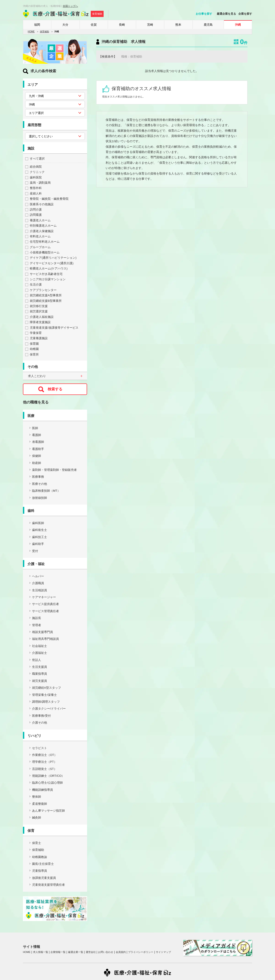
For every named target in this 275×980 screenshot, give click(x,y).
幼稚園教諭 (40, 857)
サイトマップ (163, 952)
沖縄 (238, 25)
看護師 (37, 435)
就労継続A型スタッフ (47, 688)
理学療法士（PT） (44, 762)
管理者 (37, 625)
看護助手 (38, 449)
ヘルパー (38, 576)
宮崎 (150, 25)
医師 (35, 428)
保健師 (37, 456)
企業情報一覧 (58, 952)
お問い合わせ (106, 952)
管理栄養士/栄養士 (44, 695)
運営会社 (91, 952)
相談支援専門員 (43, 632)
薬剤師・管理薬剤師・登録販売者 (54, 470)
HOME (31, 32)
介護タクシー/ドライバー (49, 709)
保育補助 (44, 32)
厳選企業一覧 (76, 952)
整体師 (37, 797)
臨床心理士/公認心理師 (47, 783)
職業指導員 (40, 674)
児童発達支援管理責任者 (48, 885)
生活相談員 (40, 590)
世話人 (37, 660)
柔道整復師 (40, 804)
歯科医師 (38, 523)
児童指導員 (40, 871)
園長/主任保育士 (43, 864)
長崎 (122, 25)
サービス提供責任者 (45, 604)
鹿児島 (208, 25)
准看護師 (38, 442)
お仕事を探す (204, 14)
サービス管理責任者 (45, 611)
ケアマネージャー (44, 597)
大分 (65, 25)
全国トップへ (70, 6)
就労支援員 (40, 681)
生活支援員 (40, 667)
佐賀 (94, 25)
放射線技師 (40, 498)
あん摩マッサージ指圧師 (48, 811)
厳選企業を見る (226, 14)
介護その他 (40, 723)
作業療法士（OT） (45, 755)
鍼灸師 (37, 818)
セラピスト (40, 748)
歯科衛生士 (40, 530)
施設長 (37, 618)
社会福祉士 (40, 646)
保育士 (37, 843)
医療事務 (38, 477)
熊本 (178, 25)
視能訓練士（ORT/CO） (48, 776)
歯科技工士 (40, 537)
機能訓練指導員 (43, 790)
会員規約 (121, 952)
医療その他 (40, 484)
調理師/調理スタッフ (46, 702)
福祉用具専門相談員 (45, 639)
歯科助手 (38, 544)
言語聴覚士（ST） (44, 769)
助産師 (37, 463)
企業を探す (245, 14)
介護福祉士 (40, 653)
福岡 (37, 25)
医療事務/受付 (41, 716)
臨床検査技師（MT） (46, 491)
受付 (35, 551)
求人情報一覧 (41, 952)
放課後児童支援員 (44, 878)
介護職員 (38, 583)
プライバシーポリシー (141, 952)
